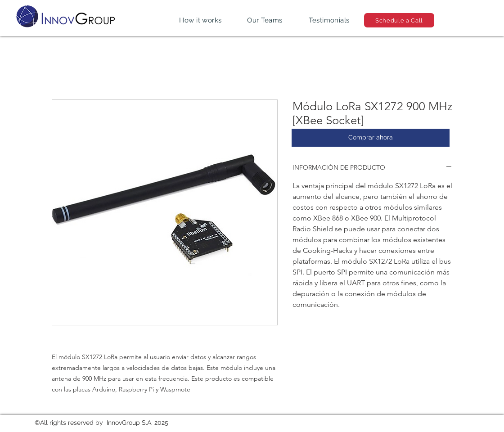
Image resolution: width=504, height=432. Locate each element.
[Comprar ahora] (371, 138)
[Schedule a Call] (399, 20)
